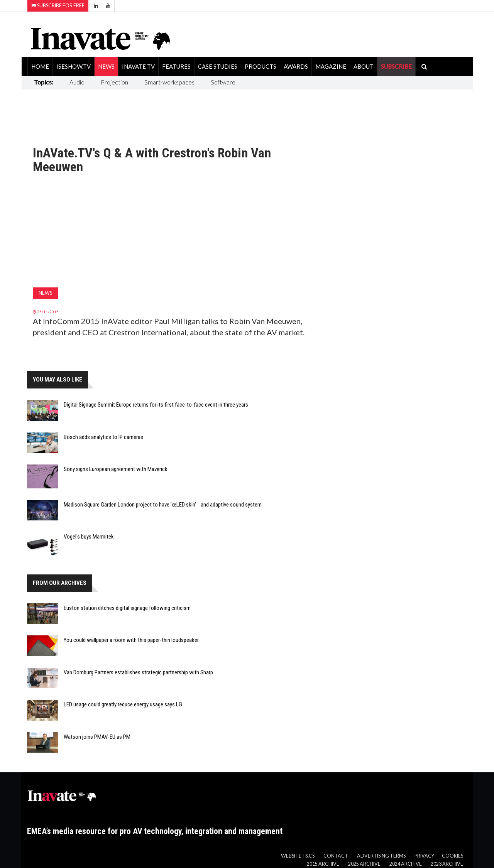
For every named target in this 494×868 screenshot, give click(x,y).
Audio (77, 82)
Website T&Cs (298, 856)
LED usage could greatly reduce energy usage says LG (123, 704)
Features (176, 66)
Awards (296, 66)
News (106, 66)
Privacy (424, 856)
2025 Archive (364, 864)
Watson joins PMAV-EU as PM (97, 737)
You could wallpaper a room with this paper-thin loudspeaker (131, 640)
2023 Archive (447, 864)
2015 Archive (323, 864)
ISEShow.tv (74, 66)
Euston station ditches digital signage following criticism (127, 608)
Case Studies (218, 66)
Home (40, 66)
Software (223, 82)
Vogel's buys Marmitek (89, 537)
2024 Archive (406, 864)
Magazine (331, 66)
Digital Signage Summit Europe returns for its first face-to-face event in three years (156, 405)
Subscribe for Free (58, 6)
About (364, 66)
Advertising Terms (381, 856)
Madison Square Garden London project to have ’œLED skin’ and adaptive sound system (163, 505)
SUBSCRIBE (396, 66)
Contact (336, 856)
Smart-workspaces (169, 82)
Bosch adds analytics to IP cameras (103, 437)
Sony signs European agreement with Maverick (116, 469)
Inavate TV (138, 66)
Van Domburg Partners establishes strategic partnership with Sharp (138, 672)
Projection (114, 82)
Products (261, 66)
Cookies (453, 856)
